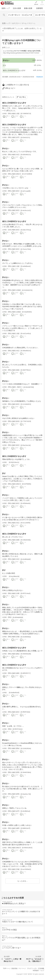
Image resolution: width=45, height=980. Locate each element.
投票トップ (6, 8)
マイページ (22, 968)
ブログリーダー (32, 968)
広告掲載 (41, 968)
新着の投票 (28, 8)
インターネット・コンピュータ (20, 15)
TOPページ (7, 968)
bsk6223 (40, 77)
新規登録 (14, 968)
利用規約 (36, 970)
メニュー (42, 4)
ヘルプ (42, 970)
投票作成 (36, 4)
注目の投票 (17, 8)
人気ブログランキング (7, 3)
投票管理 (39, 8)
